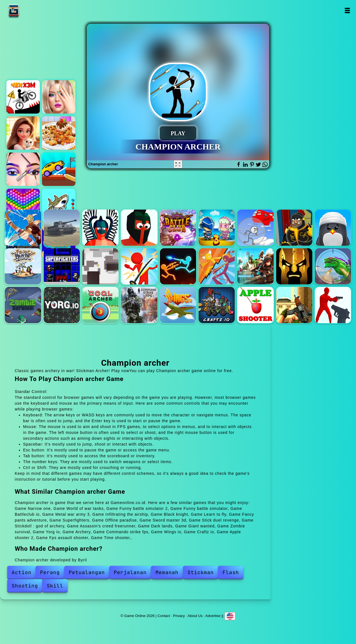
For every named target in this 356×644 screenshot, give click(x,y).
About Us (195, 616)
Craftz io (217, 305)
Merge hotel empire (23, 133)
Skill (55, 586)
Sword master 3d (139, 266)
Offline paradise (100, 266)
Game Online (31, 10)
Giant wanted (333, 266)
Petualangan (87, 572)
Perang (50, 572)
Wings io (178, 305)
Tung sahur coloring (59, 205)
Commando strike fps (139, 305)
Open (347, 10)
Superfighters (62, 266)
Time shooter (333, 305)
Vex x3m (23, 97)
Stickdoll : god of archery (217, 266)
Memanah (167, 572)
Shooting (25, 586)
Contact (164, 616)
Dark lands (294, 266)
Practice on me (59, 97)
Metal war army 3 (217, 228)
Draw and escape (59, 169)
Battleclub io (178, 228)
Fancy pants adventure (23, 266)
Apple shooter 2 (255, 305)
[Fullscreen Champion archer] (178, 164)
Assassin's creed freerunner (255, 266)
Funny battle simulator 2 (100, 228)
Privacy (179, 616)
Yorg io (62, 305)
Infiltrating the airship (255, 228)
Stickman (201, 572)
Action (22, 572)
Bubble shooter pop (23, 205)
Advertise (213, 616)
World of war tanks (62, 228)
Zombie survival (23, 305)
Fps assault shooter (294, 305)
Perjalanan (130, 572)
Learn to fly (333, 228)
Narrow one (23, 228)
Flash (231, 572)
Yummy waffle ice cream (59, 133)
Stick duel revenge (178, 266)
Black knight (294, 228)
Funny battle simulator (139, 228)
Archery (100, 305)
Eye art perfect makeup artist (23, 169)
